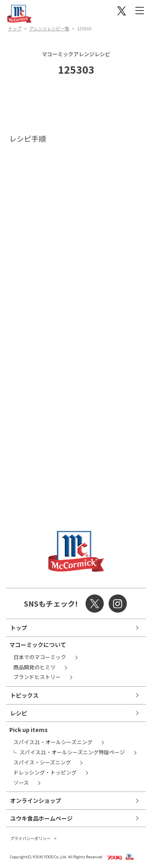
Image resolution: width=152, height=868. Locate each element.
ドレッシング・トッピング (45, 772)
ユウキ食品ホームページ (41, 818)
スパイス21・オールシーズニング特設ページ (72, 752)
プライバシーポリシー (30, 838)
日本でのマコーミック (40, 657)
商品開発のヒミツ (34, 667)
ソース (21, 782)
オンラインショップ (36, 800)
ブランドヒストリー (37, 677)
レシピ (19, 713)
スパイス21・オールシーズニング (53, 742)
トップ (15, 28)
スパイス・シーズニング (42, 762)
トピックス (24, 695)
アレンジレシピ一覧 (49, 28)
